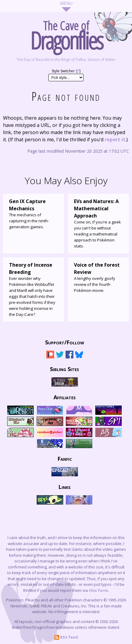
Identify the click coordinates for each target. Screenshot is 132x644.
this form (98, 590)
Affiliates (65, 397)
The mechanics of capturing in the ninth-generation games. (34, 214)
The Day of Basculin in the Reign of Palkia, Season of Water (66, 60)
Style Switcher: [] (66, 71)
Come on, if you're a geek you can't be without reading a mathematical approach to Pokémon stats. (98, 223)
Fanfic (65, 458)
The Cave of (66, 34)
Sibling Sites (64, 369)
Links (64, 487)
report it (115, 139)
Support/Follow (65, 342)
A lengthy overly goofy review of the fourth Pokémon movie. (98, 277)
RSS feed (66, 637)
